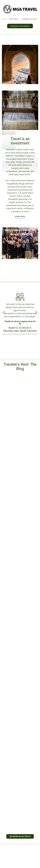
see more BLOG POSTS (20, 836)
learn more (20, 216)
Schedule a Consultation (20, 26)
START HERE (13, 19)
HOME (5, 19)
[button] (4, 313)
